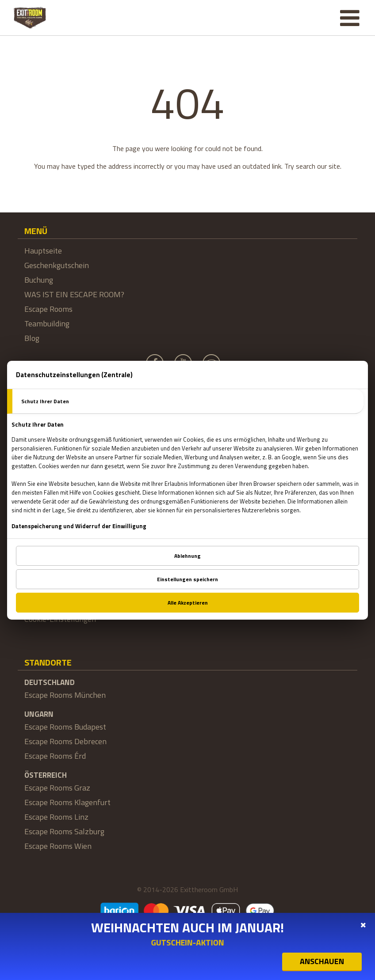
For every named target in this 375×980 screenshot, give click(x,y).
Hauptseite (43, 251)
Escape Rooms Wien (58, 846)
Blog (32, 338)
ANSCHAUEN (322, 961)
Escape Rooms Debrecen (65, 741)
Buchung (39, 280)
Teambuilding (47, 324)
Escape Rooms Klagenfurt (67, 802)
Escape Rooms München (65, 695)
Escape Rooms (48, 309)
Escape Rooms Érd (55, 756)
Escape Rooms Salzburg (64, 831)
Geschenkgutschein (57, 265)
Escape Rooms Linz (56, 817)
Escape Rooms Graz (57, 788)
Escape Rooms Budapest (65, 727)
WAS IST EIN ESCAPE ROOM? (74, 294)
